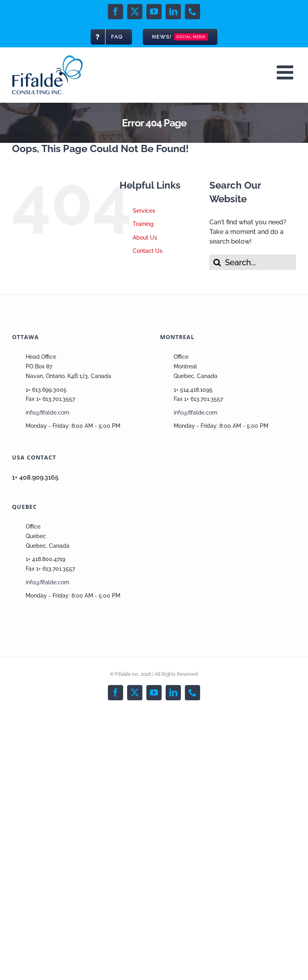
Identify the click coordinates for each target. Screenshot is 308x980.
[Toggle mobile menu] (286, 72)
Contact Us (148, 251)
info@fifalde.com (48, 413)
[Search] (217, 262)
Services (144, 211)
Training (143, 224)
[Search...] (253, 262)
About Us (145, 238)
